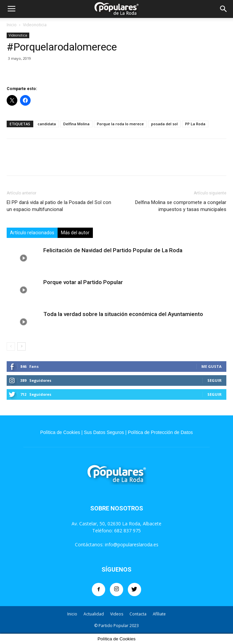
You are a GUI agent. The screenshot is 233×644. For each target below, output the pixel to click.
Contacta (138, 614)
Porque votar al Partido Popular (83, 282)
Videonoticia (35, 25)
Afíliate (159, 614)
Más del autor (75, 233)
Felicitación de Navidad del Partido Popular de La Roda (113, 250)
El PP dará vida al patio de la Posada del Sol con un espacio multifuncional (59, 206)
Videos (117, 614)
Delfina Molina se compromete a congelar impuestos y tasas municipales (181, 206)
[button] (224, 9)
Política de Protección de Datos (160, 432)
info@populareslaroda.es (132, 544)
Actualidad (94, 614)
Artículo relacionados (32, 233)
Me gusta (212, 366)
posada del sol (164, 124)
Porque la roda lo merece (120, 124)
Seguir (215, 380)
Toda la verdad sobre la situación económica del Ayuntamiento (123, 314)
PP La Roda (195, 124)
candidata (47, 124)
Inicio (12, 25)
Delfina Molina (76, 124)
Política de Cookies (60, 432)
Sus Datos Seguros (104, 432)
